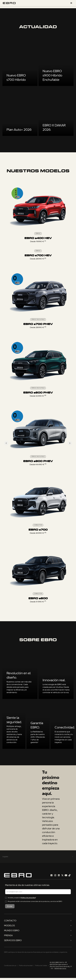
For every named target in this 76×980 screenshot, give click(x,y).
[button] (71, 3)
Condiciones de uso (10, 966)
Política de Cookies (41, 966)
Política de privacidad (28, 898)
